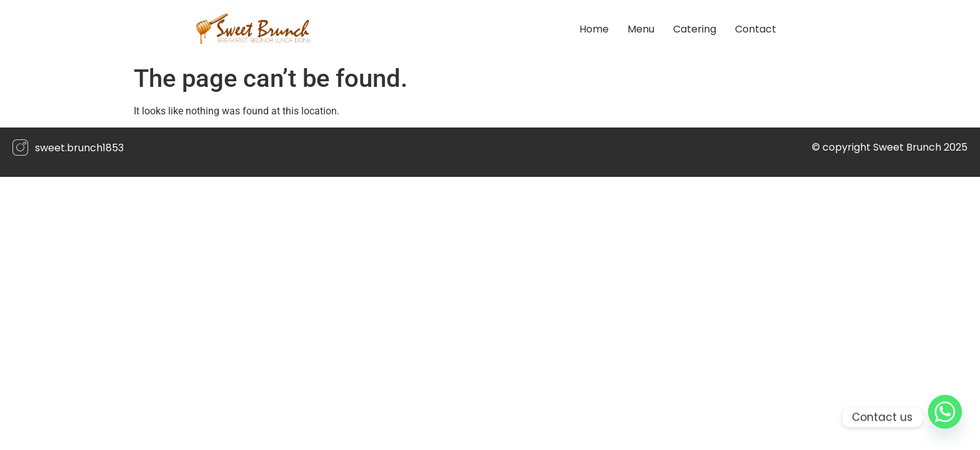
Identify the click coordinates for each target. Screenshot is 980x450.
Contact (756, 29)
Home (594, 29)
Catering (695, 29)
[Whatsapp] (945, 417)
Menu (641, 29)
